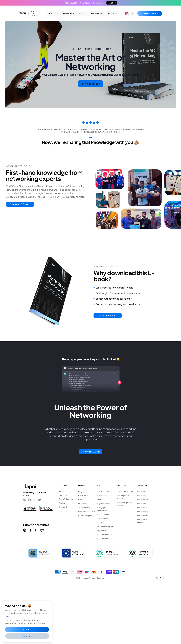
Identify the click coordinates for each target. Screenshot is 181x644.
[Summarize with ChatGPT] (25, 530)
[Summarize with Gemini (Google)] (31, 530)
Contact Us (64, 507)
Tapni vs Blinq (141, 495)
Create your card (150, 13)
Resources (69, 13)
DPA (99, 499)
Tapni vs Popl (141, 491)
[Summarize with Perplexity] (42, 530)
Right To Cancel (104, 504)
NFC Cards (112, 13)
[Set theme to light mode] (160, 578)
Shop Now (112, 3)
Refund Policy (103, 495)
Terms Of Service (104, 491)
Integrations (83, 504)
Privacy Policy (103, 515)
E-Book (81, 499)
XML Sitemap (103, 519)
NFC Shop (63, 495)
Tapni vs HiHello (142, 499)
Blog (80, 491)
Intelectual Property (106, 527)
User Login (63, 511)
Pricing (82, 13)
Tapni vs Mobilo (142, 512)
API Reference (84, 508)
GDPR (100, 523)
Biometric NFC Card (86, 512)
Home (62, 491)
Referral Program (85, 516)
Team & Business (96, 13)
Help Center (83, 495)
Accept (27, 629)
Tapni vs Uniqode (143, 516)
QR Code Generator (125, 491)
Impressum (102, 531)
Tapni (85, 578)
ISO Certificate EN (105, 535)
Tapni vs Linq (141, 504)
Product (54, 13)
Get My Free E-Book (91, 84)
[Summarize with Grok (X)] (36, 530)
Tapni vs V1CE (141, 508)
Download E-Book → (20, 204)
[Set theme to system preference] (157, 578)
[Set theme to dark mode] (163, 578)
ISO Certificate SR (105, 539)
